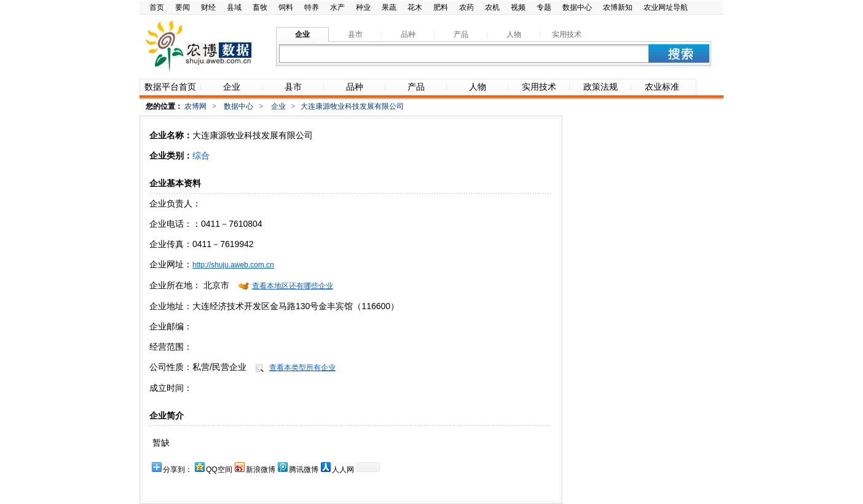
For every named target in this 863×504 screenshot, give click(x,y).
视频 (518, 7)
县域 (234, 7)
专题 (544, 7)
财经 (208, 7)
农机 (492, 7)
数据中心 (577, 7)
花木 (415, 7)
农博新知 (618, 7)
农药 (467, 7)
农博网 (195, 106)
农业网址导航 (666, 7)
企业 (278, 106)
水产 (337, 7)
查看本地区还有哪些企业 (293, 286)
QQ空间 (219, 470)
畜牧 (260, 7)
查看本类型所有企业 (302, 368)
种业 (363, 7)
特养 (312, 7)
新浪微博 (261, 470)
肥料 (441, 7)
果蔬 (389, 7)
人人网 (343, 470)
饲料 (286, 7)
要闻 (183, 7)
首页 (157, 7)
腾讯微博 (304, 470)
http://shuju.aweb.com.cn (233, 265)
